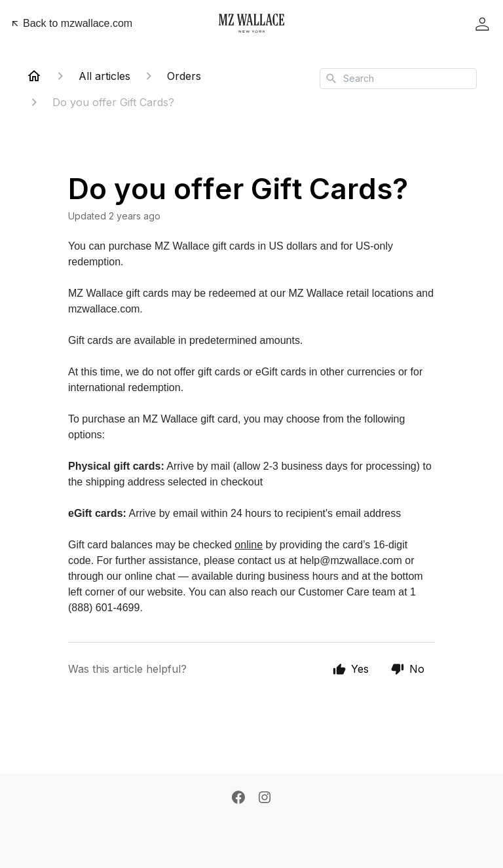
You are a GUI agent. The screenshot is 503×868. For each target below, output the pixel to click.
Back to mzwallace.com (71, 23)
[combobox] (398, 79)
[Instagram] (265, 797)
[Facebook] (238, 797)
